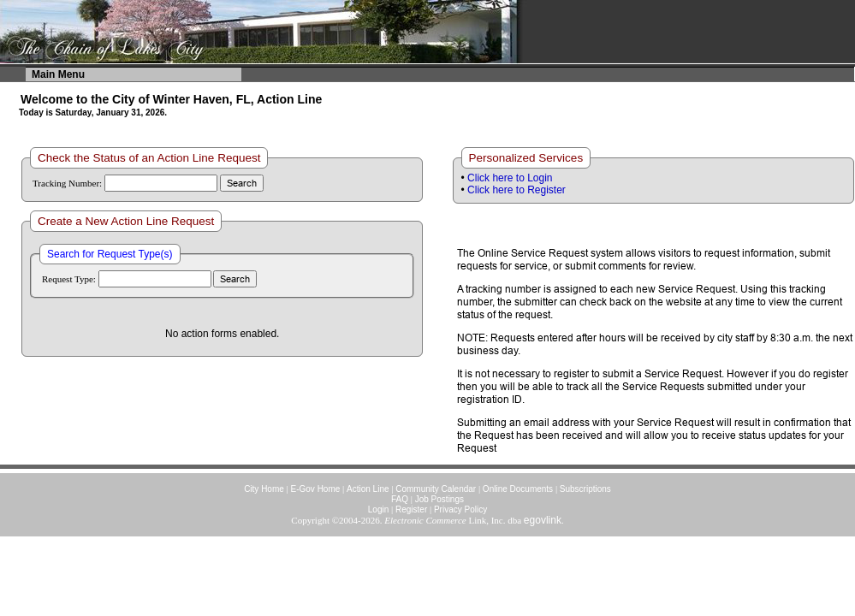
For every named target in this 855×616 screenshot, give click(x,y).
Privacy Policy (460, 509)
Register (411, 509)
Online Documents (518, 489)
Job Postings (439, 499)
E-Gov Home (316, 489)
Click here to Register (517, 190)
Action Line (368, 489)
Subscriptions (585, 489)
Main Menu (58, 74)
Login (378, 509)
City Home (264, 489)
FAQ (400, 499)
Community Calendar (436, 489)
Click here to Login (510, 178)
